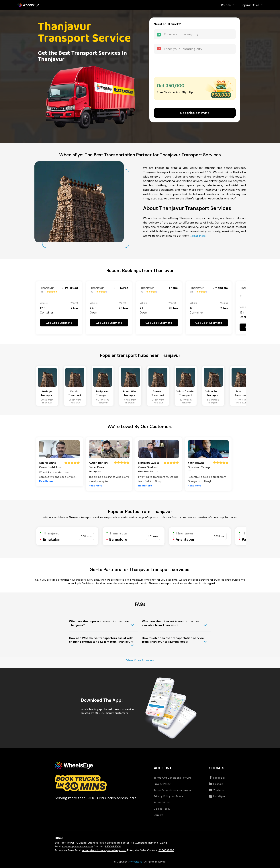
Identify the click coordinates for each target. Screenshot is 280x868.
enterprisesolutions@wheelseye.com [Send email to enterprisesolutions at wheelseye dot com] (104, 850)
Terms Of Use (162, 802)
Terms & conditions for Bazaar (172, 790)
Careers (158, 815)
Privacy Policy (162, 784)
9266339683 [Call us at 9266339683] (166, 850)
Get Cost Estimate (59, 323)
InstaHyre (217, 796)
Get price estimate (195, 113)
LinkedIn (216, 784)
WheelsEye (136, 862)
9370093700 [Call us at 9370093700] (113, 846)
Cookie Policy (162, 809)
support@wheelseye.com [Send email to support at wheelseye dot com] (78, 846)
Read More (46, 481)
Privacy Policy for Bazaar (169, 796)
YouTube (217, 790)
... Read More (198, 236)
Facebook (217, 778)
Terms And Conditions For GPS (173, 778)
